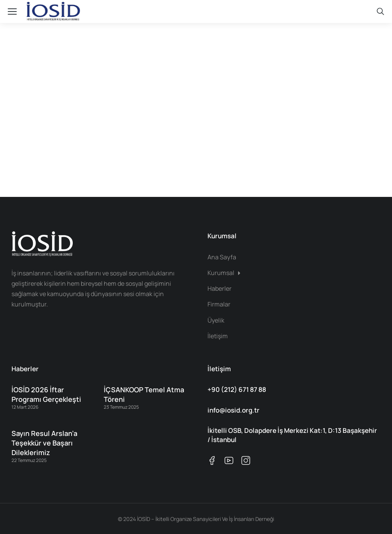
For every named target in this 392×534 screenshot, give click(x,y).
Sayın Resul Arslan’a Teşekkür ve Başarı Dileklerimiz (44, 443)
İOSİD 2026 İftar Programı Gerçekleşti (46, 394)
